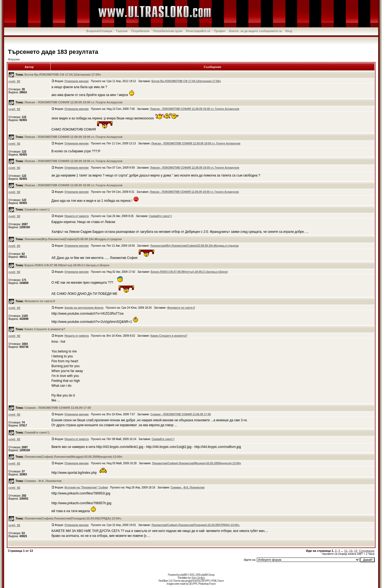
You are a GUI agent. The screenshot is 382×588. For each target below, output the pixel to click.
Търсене (122, 31)
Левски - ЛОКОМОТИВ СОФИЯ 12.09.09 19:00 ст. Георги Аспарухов (73, 102)
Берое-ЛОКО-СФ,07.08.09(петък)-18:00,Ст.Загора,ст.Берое (67, 265)
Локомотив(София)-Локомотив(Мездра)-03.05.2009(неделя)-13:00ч (73, 457)
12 (351, 551)
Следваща (367, 551)
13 (356, 551)
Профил (220, 31)
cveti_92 (14, 81)
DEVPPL (206, 581)
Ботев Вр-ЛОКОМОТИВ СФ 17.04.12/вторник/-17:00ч (63, 75)
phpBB (184, 575)
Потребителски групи (168, 31)
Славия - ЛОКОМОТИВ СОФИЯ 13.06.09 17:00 (58, 408)
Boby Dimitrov (198, 578)
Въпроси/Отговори (99, 31)
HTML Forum (217, 581)
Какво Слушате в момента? (45, 329)
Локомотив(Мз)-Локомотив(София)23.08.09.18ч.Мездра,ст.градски (73, 239)
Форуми (14, 59)
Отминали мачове (77, 81)
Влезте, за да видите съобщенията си (255, 31)
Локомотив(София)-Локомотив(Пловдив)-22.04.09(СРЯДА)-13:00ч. (73, 518)
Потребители (140, 31)
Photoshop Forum (207, 584)
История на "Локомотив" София (86, 488)
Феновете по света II (40, 301)
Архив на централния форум (84, 308)
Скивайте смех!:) (37, 209)
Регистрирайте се (198, 31)
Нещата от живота (77, 216)
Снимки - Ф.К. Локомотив (43, 481)
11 (346, 551)
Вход (289, 31)
